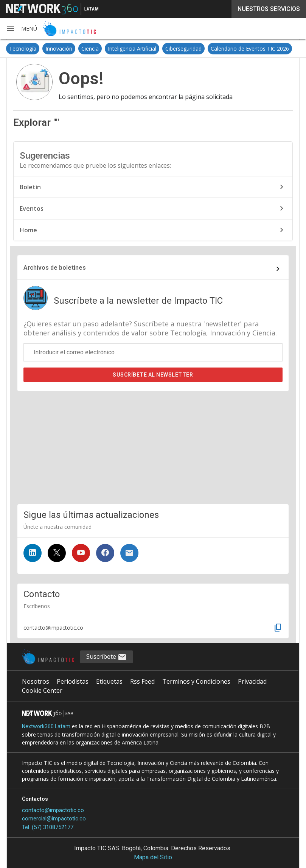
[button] (22, 29)
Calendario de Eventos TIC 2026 (250, 49)
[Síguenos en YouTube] (81, 553)
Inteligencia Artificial (132, 49)
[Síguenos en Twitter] (57, 553)
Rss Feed (142, 681)
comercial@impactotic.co (54, 819)
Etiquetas (109, 681)
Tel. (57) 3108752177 (48, 827)
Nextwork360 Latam (46, 726)
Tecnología (23, 49)
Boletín (153, 187)
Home (153, 230)
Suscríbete (153, 375)
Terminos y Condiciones (196, 681)
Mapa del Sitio (153, 857)
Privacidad (252, 681)
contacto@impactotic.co (53, 810)
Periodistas (73, 681)
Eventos (153, 209)
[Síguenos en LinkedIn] (33, 553)
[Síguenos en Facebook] (105, 553)
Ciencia (90, 49)
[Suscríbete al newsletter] (129, 553)
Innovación (59, 49)
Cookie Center (42, 690)
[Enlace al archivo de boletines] (153, 269)
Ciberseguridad (183, 49)
